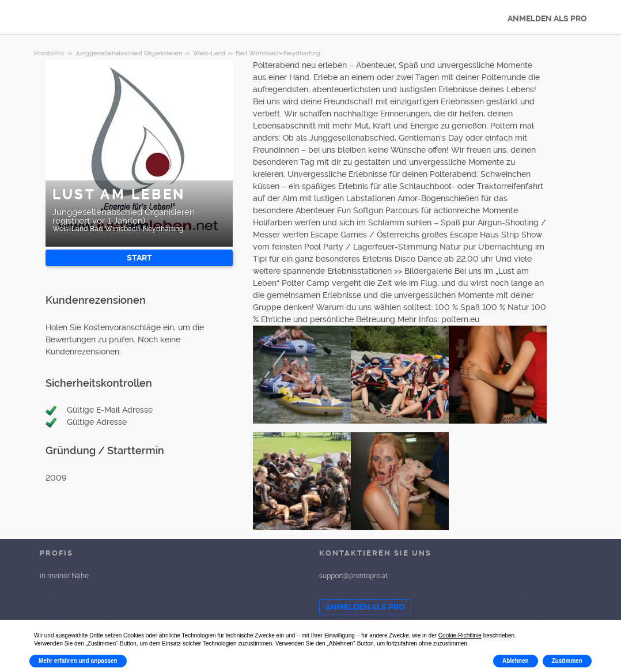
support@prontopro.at (353, 576)
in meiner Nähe (64, 576)
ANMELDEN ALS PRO (547, 18)
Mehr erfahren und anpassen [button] (78, 661)
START (139, 258)
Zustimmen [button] (567, 661)
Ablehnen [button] (516, 661)
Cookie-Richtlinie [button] (460, 635)
